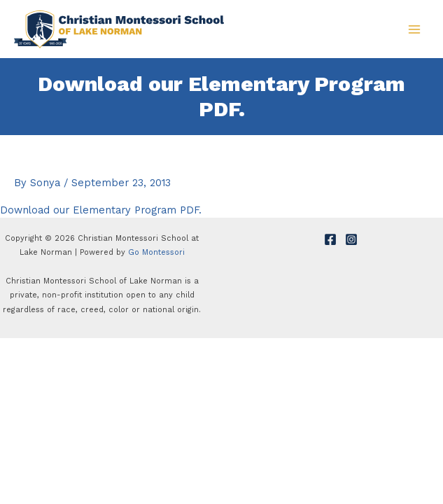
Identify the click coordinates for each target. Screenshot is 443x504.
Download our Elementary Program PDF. (101, 210)
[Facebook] (330, 239)
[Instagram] (351, 239)
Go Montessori (156, 252)
